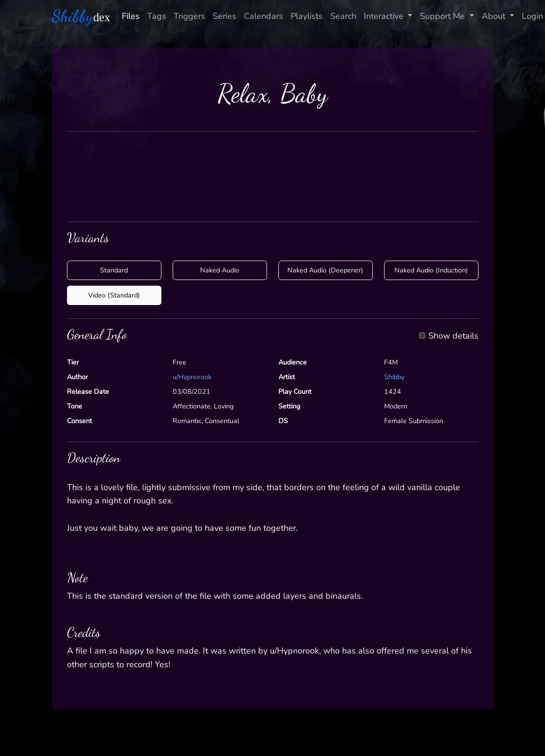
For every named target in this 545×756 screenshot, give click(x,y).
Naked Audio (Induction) (431, 270)
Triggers (189, 16)
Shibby (394, 377)
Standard (114, 270)
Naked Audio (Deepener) (325, 270)
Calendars (264, 16)
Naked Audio (220, 270)
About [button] (495, 16)
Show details (453, 336)
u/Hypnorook (192, 377)
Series (225, 16)
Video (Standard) (114, 295)
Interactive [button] (385, 16)
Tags (157, 16)
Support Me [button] (444, 16)
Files (131, 16)
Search (343, 16)
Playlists (307, 16)
